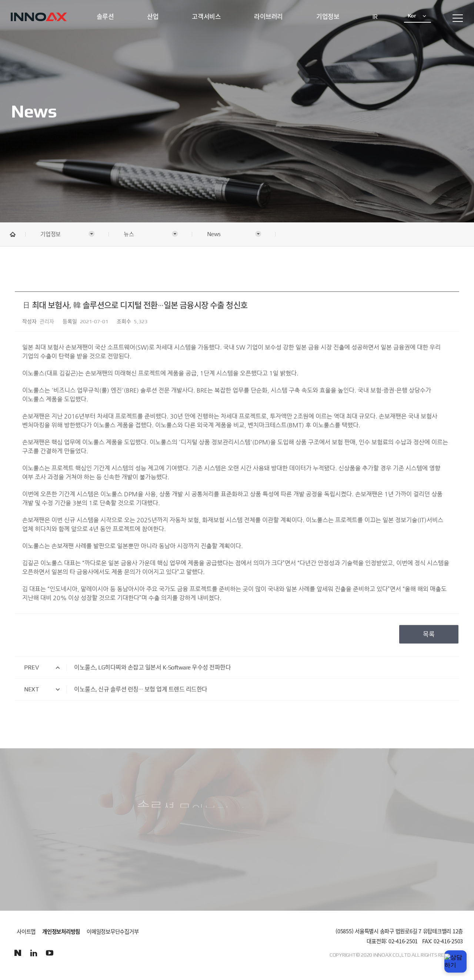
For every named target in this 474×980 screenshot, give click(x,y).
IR (375, 17)
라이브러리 (268, 17)
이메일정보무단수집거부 (113, 932)
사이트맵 (26, 932)
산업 (153, 17)
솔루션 (105, 17)
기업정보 (328, 17)
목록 (429, 627)
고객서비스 (206, 17)
